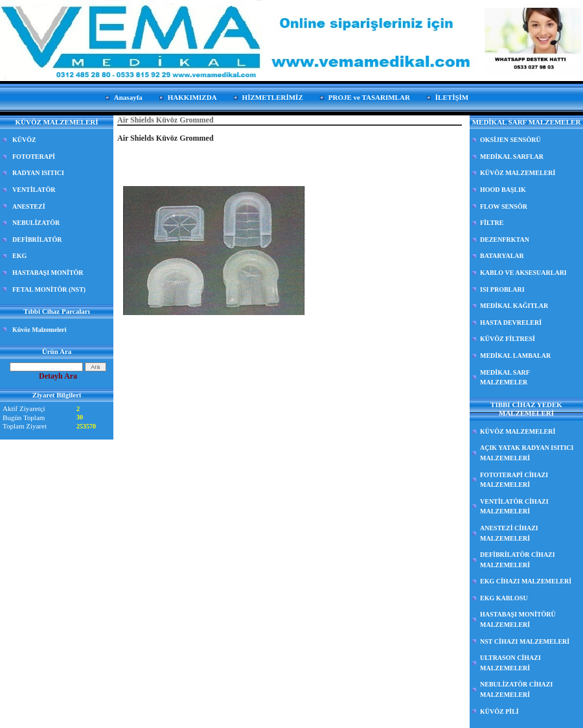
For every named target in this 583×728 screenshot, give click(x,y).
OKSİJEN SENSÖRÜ (510, 140)
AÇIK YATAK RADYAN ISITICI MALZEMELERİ (527, 453)
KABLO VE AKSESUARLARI (523, 273)
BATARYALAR (502, 256)
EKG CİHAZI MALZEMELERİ (526, 581)
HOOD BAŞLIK (503, 190)
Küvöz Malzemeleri (40, 330)
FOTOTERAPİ (34, 157)
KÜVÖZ (24, 140)
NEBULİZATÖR (36, 223)
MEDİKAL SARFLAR (512, 157)
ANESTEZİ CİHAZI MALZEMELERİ (509, 533)
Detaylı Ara (58, 376)
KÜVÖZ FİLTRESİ (508, 339)
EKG (19, 256)
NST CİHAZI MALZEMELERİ (525, 641)
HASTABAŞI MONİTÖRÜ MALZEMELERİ (518, 619)
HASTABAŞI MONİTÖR (48, 273)
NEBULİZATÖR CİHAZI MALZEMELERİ (516, 689)
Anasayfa (128, 97)
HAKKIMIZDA (192, 97)
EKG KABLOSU (504, 598)
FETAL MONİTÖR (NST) (49, 289)
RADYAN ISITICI (38, 173)
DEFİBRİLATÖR (37, 240)
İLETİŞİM (452, 97)
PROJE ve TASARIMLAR (369, 97)
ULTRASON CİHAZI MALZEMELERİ (510, 663)
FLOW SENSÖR (504, 206)
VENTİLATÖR (34, 190)
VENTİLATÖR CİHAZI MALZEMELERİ (514, 507)
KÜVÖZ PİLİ (499, 711)
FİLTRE (492, 223)
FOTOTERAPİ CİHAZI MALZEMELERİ (514, 480)
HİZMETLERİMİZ (273, 97)
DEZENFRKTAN (505, 240)
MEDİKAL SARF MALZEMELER (505, 378)
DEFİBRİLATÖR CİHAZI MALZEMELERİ (518, 560)
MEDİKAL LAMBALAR (515, 356)
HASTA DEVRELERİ (511, 323)
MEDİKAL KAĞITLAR (514, 306)
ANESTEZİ (29, 206)
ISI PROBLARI (502, 289)
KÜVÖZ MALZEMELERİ (518, 173)
